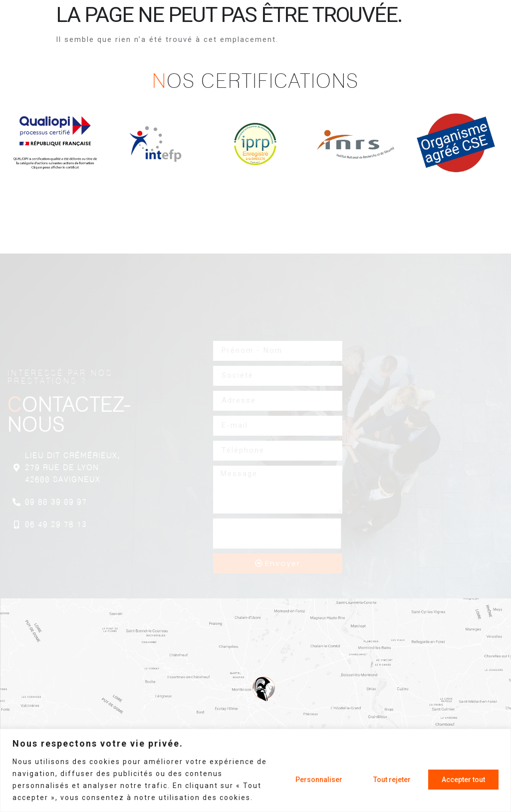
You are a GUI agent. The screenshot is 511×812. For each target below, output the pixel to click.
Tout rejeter (392, 780)
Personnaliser (319, 780)
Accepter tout (463, 780)
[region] (255, 770)
